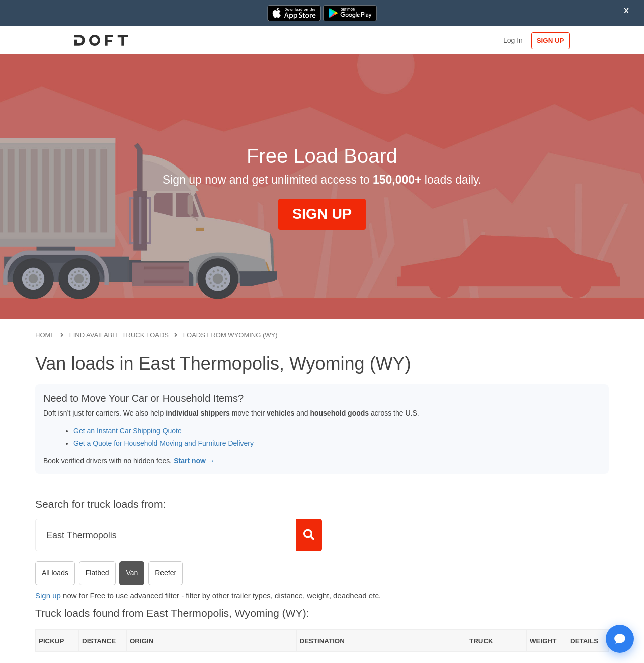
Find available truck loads (119, 335)
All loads (55, 573)
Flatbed (97, 573)
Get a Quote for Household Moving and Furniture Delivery (164, 443)
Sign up (48, 595)
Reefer (166, 573)
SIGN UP (576, 40)
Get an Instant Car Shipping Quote (128, 431)
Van (132, 573)
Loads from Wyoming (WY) (230, 335)
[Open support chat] (620, 639)
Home (45, 335)
